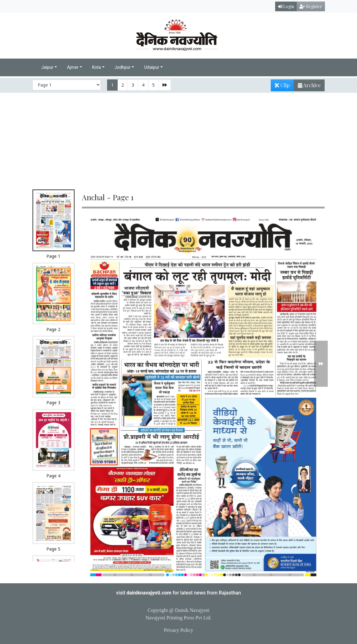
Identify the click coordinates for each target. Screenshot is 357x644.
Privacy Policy (179, 630)
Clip (282, 85)
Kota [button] (97, 67)
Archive (307, 86)
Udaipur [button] (152, 67)
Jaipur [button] (47, 67)
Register (311, 6)
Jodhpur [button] (123, 67)
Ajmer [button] (73, 67)
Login (286, 6)
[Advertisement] (178, 140)
